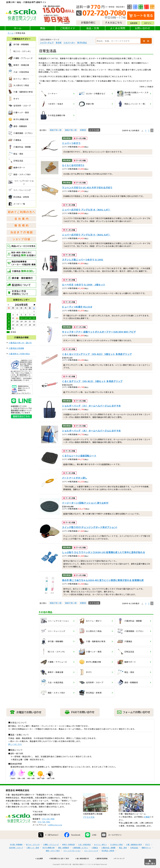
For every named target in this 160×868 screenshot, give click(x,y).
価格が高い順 (71, 130)
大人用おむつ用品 (116, 852)
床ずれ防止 (82, 42)
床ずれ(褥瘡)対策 (49, 856)
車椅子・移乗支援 (68, 852)
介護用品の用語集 (16, 348)
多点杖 (59, 42)
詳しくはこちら (15, 744)
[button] (142, 131)
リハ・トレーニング (91, 859)
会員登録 (134, 23)
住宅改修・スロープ (16, 856)
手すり (148, 852)
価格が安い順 (56, 130)
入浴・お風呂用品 (84, 852)
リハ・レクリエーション (72, 859)
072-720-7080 (48, 827)
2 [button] (149, 130)
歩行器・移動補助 (16, 852)
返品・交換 (93, 28)
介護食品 (95, 856)
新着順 (83, 130)
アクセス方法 (89, 825)
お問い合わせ (143, 28)
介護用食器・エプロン (80, 856)
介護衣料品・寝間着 (108, 856)
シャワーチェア (47, 42)
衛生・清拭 (123, 856)
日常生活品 (134, 856)
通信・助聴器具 (64, 856)
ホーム (18, 28)
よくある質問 (118, 28)
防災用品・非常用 (108, 859)
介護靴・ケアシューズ (51, 852)
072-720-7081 (44, 830)
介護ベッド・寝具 (33, 856)
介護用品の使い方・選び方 (20, 343)
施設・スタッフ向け (53, 859)
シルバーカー (69, 42)
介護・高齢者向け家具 (134, 852)
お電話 (147, 825)
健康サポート (146, 856)
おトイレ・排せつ (100, 852)
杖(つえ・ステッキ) (33, 852)
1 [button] (146, 130)
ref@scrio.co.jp (55, 833)
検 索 (146, 41)
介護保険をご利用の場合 (19, 354)
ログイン (148, 23)
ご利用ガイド (68, 28)
